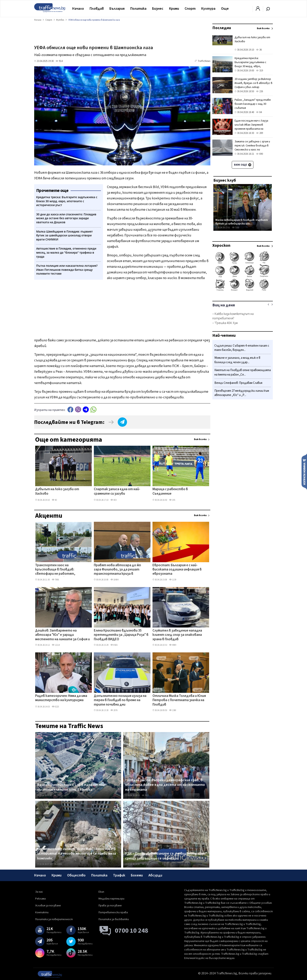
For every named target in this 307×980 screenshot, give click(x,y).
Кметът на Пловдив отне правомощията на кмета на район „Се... (243, 372)
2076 (114, 710)
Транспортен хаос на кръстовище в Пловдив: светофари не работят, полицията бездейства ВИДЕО (60, 570)
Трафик (119, 875)
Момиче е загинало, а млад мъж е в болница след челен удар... (237, 360)
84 (259, 112)
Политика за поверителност (54, 919)
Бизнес (158, 9)
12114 (56, 645)
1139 (173, 580)
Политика (138, 9)
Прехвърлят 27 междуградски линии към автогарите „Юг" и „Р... (242, 393)
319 (259, 71)
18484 (114, 580)
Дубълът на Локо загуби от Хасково (57, 492)
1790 (145, 864)
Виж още (243, 165)
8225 (55, 707)
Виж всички (200, 439)
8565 (114, 645)
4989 (173, 645)
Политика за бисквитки (114, 919)
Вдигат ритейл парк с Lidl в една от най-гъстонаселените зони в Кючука (71, 787)
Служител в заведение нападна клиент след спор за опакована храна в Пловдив (177, 635)
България (117, 9)
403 (113, 500)
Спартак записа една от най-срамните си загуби (117, 492)
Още (225, 9)
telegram (86, 409)
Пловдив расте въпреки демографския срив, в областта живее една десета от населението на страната (165, 785)
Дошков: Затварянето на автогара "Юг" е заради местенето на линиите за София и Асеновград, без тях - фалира (62, 635)
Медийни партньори (111, 899)
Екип (101, 892)
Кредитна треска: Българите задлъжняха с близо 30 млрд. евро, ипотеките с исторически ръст (252, 66)
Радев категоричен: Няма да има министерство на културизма (61, 698)
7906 (55, 580)
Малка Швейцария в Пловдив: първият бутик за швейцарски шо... (242, 222)
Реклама (40, 899)
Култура (208, 9)
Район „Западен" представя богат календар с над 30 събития (253, 104)
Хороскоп (221, 246)
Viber (78, 409)
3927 (145, 795)
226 (259, 91)
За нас (39, 892)
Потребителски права (113, 912)
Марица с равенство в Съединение (170, 492)
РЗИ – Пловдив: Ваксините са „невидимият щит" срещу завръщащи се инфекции (166, 856)
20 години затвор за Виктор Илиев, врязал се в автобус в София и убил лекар (254, 83)
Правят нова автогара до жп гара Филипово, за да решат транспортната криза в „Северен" (117, 570)
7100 (236, 228)
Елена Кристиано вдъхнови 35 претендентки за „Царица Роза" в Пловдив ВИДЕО (121, 635)
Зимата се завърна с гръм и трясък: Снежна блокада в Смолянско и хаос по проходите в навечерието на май (252, 150)
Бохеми (137, 875)
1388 (173, 710)
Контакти (42, 912)
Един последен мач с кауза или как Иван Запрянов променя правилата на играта (251, 127)
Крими (174, 9)
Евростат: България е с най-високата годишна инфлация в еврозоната (177, 570)
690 (259, 154)
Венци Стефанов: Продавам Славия (238, 383)
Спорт (190, 9)
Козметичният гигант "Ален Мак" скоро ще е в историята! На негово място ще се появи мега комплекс (77, 854)
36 (259, 50)
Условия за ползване (48, 906)
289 (259, 133)
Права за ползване (110, 906)
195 (172, 500)
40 (54, 500)
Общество (76, 875)
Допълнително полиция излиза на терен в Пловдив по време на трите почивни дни (120, 700)
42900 (58, 864)
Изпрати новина (304, 472)
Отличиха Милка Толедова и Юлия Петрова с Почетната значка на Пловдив (179, 700)
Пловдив (97, 9)
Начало (78, 9)
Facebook (70, 409)
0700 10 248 (132, 931)
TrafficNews (204, 61)
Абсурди (155, 875)
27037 (58, 795)
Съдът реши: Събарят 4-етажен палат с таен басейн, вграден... (242, 348)
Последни (222, 28)
